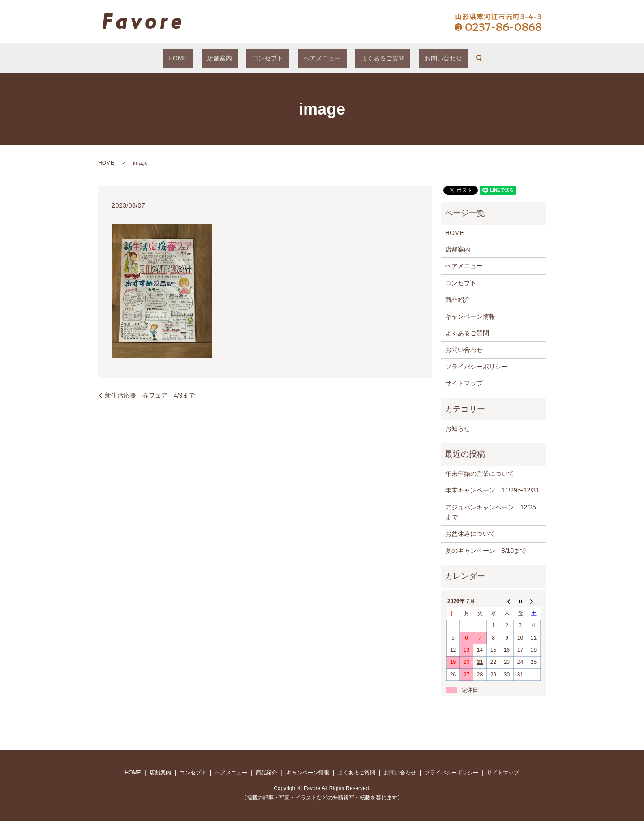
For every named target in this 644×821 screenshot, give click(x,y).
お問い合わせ (416, 58)
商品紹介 (458, 299)
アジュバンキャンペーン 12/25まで (491, 512)
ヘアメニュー (317, 58)
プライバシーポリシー (477, 367)
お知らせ (458, 428)
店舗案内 (236, 58)
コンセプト (273, 58)
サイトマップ (464, 383)
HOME (206, 58)
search (446, 58)
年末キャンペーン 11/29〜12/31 (492, 490)
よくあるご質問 (366, 58)
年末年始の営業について (480, 474)
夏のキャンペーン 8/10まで (486, 551)
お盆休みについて (470, 534)
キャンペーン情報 (470, 316)
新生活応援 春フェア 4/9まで (150, 395)
